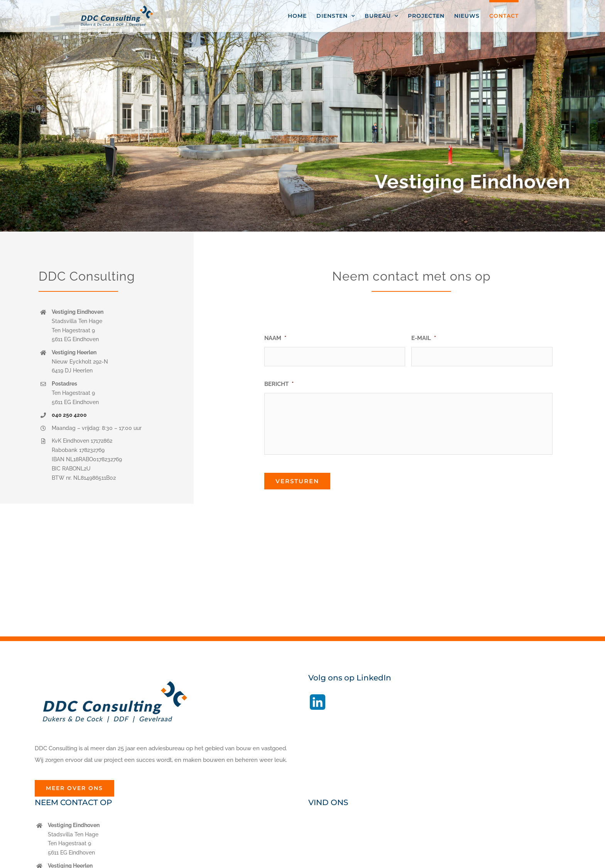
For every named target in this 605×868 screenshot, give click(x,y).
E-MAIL (424, 338)
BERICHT (279, 384)
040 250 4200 (69, 415)
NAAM (275, 338)
